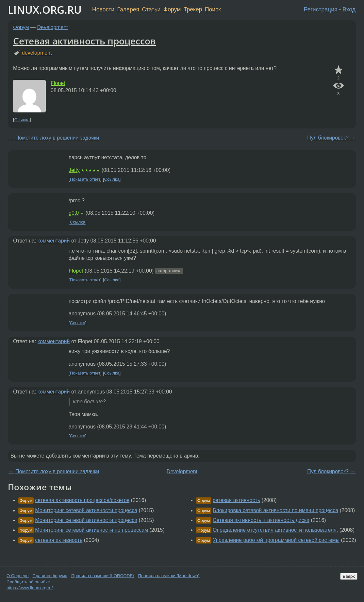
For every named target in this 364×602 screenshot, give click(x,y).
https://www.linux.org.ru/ (30, 588)
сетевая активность (59, 540)
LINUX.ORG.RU (45, 10)
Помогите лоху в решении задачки (57, 138)
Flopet (58, 83)
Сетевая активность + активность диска (261, 520)
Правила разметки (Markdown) (169, 576)
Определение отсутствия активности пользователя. (275, 530)
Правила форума (50, 576)
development (37, 53)
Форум (172, 9)
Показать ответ (85, 179)
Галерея (128, 9)
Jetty (74, 170)
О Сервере (18, 576)
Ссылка (22, 120)
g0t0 (74, 213)
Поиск (213, 9)
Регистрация (321, 9)
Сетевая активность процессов (84, 41)
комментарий (54, 241)
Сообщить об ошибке (28, 582)
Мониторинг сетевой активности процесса (86, 510)
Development (53, 27)
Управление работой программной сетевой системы (276, 540)
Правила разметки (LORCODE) (103, 576)
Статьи (151, 9)
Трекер (193, 9)
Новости (103, 9)
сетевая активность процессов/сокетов (82, 500)
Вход (349, 9)
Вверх (349, 576)
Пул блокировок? (328, 138)
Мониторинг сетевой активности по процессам (91, 530)
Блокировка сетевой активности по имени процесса (275, 510)
